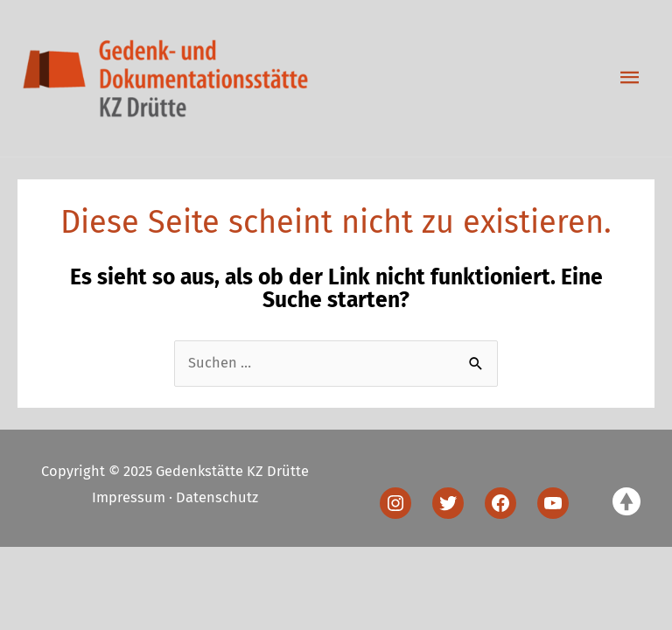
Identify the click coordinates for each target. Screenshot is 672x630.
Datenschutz (217, 497)
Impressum (129, 497)
